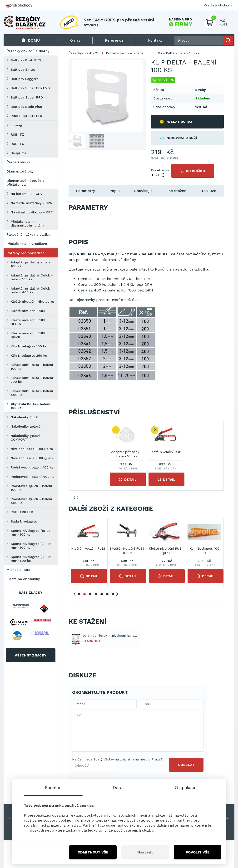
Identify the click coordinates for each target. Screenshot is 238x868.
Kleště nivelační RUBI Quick (28, 335)
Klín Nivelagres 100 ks (29, 346)
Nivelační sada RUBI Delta (32, 449)
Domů (31, 40)
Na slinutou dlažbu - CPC (32, 212)
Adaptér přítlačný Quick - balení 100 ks (32, 277)
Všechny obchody (218, 5)
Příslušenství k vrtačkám (27, 244)
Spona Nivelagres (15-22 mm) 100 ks (30, 533)
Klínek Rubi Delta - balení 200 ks (32, 380)
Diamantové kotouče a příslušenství (25, 182)
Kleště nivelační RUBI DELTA (28, 322)
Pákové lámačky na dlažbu (29, 234)
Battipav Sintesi (24, 69)
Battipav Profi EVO (26, 60)
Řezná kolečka (19, 162)
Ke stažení (178, 191)
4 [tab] (96, 594)
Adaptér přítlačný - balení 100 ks (32, 264)
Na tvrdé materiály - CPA (31, 203)
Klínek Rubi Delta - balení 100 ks (32, 367)
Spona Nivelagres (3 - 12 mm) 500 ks (31, 559)
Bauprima (19, 153)
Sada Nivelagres (24, 521)
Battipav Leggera (25, 79)
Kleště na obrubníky (23, 579)
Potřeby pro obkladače (26, 253)
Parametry (85, 191)
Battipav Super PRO (27, 97)
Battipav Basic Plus (26, 107)
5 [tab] (102, 594)
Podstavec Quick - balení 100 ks (31, 488)
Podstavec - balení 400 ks (32, 477)
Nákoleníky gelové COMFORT (26, 438)
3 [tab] (90, 594)
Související (144, 191)
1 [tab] (79, 594)
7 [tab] (113, 594)
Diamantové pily (20, 171)
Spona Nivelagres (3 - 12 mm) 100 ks (31, 546)
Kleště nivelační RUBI (28, 311)
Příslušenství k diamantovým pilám (27, 223)
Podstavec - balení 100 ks (32, 467)
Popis (114, 191)
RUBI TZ (17, 134)
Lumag (16, 125)
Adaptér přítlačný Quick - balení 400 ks (32, 290)
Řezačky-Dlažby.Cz (84, 53)
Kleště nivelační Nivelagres (33, 301)
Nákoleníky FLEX (24, 417)
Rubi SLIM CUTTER (26, 116)
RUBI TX (17, 144)
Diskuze (209, 191)
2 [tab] (84, 594)
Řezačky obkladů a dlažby (28, 51)
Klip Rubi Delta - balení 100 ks (30, 406)
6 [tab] (107, 594)
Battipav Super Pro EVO (30, 88)
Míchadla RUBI (18, 570)
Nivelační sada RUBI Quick (32, 458)
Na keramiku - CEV (27, 194)
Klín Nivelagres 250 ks (29, 355)
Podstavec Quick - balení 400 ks (31, 501)
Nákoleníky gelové (26, 426)
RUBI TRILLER (22, 512)
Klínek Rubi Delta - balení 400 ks (32, 393)
